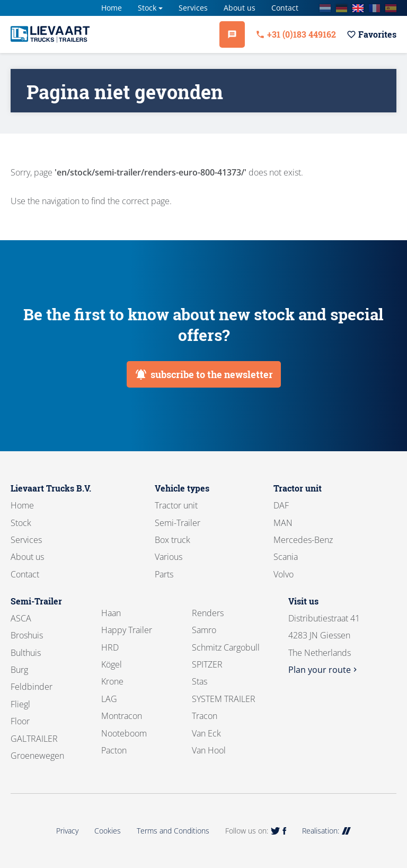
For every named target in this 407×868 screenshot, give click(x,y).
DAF (281, 505)
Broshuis (27, 635)
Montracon (122, 716)
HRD (110, 647)
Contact (285, 8)
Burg (19, 670)
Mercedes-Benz (303, 540)
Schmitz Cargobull (226, 647)
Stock (147, 8)
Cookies (108, 831)
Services (193, 8)
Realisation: (326, 831)
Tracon (205, 716)
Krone (112, 681)
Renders (208, 613)
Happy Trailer (127, 630)
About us (240, 8)
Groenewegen (37, 756)
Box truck (172, 540)
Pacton (114, 750)
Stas (200, 681)
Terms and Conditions (173, 831)
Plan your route (324, 670)
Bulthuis (26, 653)
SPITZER (207, 664)
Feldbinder (32, 687)
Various (169, 557)
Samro (204, 630)
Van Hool (209, 750)
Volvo (284, 574)
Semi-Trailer (178, 523)
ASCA (21, 618)
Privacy (67, 831)
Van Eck (206, 733)
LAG (109, 699)
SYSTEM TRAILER (224, 699)
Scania (286, 557)
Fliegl (20, 704)
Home (112, 8)
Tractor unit (176, 505)
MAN (283, 523)
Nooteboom (124, 733)
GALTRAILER (34, 739)
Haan (111, 613)
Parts (164, 574)
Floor (20, 721)
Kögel (112, 664)
